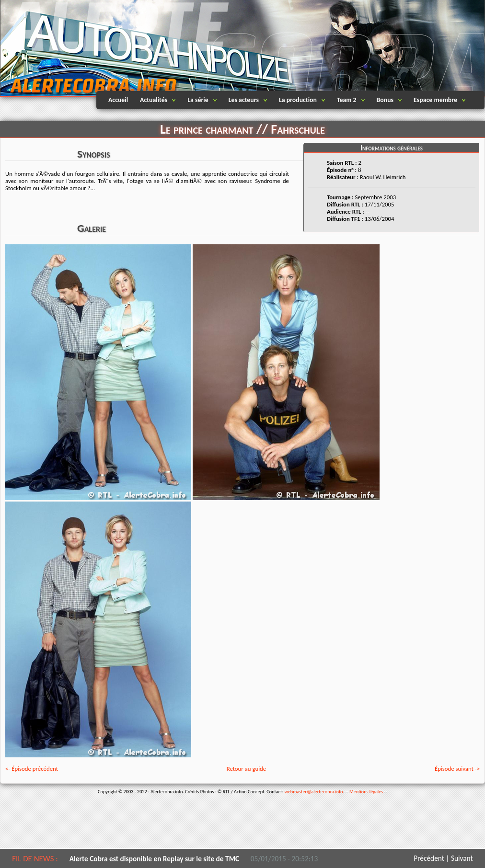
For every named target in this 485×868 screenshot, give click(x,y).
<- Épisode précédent (32, 769)
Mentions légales (366, 792)
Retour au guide (247, 769)
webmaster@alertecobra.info (314, 792)
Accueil (118, 100)
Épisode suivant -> (457, 769)
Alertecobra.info (84, 48)
